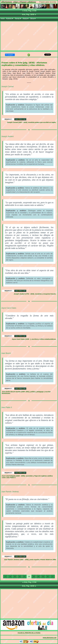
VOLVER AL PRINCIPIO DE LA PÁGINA (29, 633)
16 (20, 577)
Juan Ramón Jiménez (10, 492)
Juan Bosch (6, 353)
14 (10, 577)
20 (38, 577)
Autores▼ (10, 19)
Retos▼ (26, 19)
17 (24, 577)
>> (53, 577)
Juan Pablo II (7, 407)
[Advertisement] (29, 36)
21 (43, 577)
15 (15, 577)
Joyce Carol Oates (9, 308)
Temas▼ (18, 19)
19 (34, 577)
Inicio (3, 19)
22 (48, 577)
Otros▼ (33, 19)
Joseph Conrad (7, 87)
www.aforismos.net (50, 638)
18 (29, 577)
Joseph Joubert (7, 136)
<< (5, 577)
